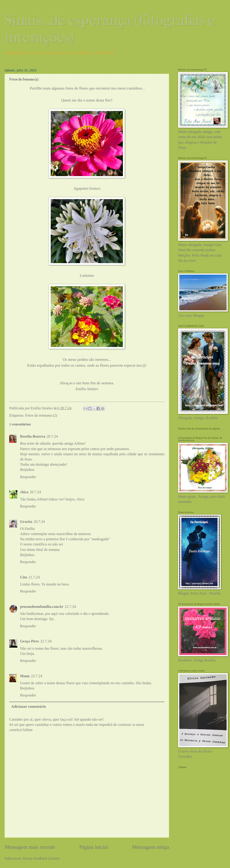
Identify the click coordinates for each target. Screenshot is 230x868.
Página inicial (94, 847)
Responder (28, 477)
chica (24, 492)
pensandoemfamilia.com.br (42, 607)
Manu (25, 676)
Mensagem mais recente (30, 847)
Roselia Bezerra (33, 436)
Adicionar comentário (29, 706)
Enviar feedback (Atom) (41, 858)
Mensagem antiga (151, 847)
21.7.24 (34, 577)
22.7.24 (46, 641)
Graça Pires (30, 641)
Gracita (26, 522)
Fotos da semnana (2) (41, 415)
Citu (24, 577)
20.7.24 (52, 436)
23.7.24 (37, 676)
